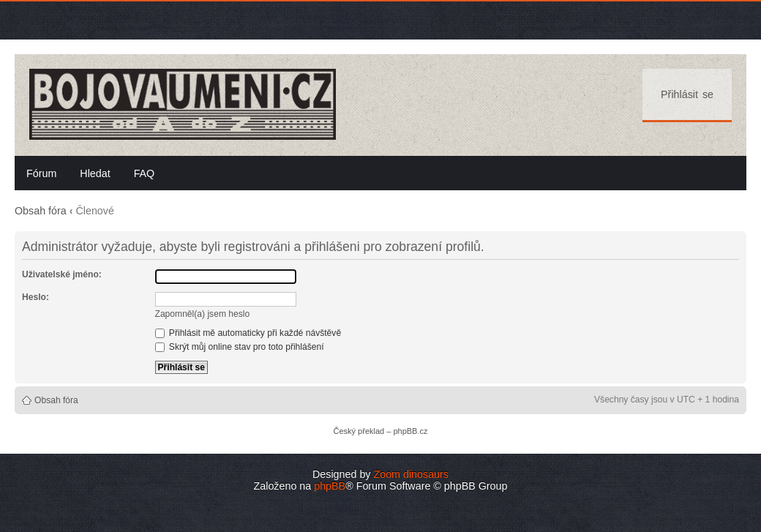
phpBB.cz (410, 431)
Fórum (41, 173)
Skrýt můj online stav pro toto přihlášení (240, 347)
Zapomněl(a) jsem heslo (203, 314)
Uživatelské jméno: (62, 274)
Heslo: (35, 297)
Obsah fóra (41, 211)
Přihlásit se (687, 94)
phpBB (330, 486)
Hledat (95, 173)
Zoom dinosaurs (411, 474)
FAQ (145, 173)
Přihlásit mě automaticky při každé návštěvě (248, 333)
